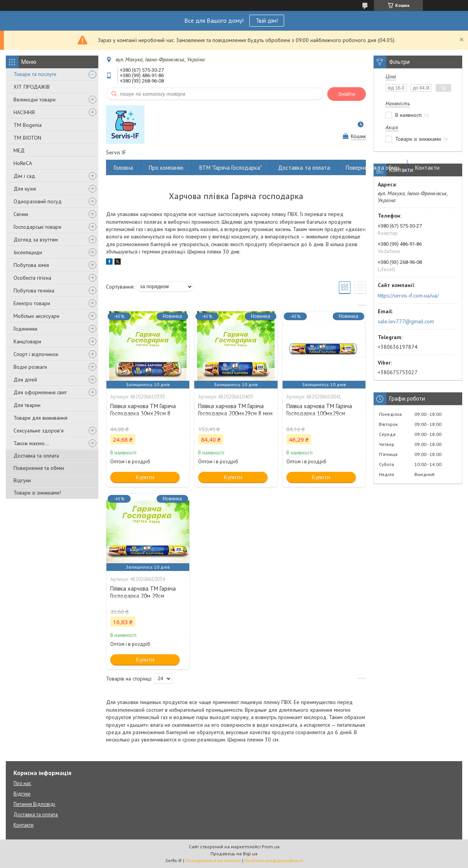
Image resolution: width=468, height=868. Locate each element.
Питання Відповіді (34, 804)
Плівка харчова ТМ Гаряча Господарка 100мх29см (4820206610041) (319, 413)
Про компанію (166, 168)
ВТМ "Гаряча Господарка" (231, 168)
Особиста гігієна (32, 278)
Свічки (21, 214)
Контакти (427, 168)
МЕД (19, 150)
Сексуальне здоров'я (39, 431)
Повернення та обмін (39, 468)
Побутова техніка (34, 290)
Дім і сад (24, 176)
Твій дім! (267, 20)
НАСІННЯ (24, 112)
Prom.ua (271, 847)
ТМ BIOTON (27, 138)
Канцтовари (27, 341)
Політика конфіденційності (274, 860)
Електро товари (32, 303)
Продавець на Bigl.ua (234, 854)
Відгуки (22, 480)
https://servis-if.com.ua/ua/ (408, 296)
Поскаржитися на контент (213, 860)
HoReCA (23, 163)
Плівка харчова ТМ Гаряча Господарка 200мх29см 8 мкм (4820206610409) (235, 413)
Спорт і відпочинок (36, 354)
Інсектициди (28, 252)
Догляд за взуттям (36, 240)
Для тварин (27, 405)
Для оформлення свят (40, 392)
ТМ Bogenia (28, 125)
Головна (123, 168)
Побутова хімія (31, 265)
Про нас (22, 783)
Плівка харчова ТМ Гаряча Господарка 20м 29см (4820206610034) (143, 596)
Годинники (25, 329)
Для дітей (25, 380)
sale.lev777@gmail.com (406, 321)
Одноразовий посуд (38, 201)
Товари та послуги (35, 74)
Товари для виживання (40, 418)
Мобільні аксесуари (36, 316)
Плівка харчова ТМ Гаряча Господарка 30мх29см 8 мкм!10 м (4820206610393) (144, 413)
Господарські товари (37, 227)
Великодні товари (35, 100)
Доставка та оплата (36, 456)
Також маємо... (31, 443)
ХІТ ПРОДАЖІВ (32, 87)
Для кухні (25, 189)
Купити (145, 477)
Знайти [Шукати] (347, 94)
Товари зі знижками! (37, 493)
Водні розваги (30, 367)
